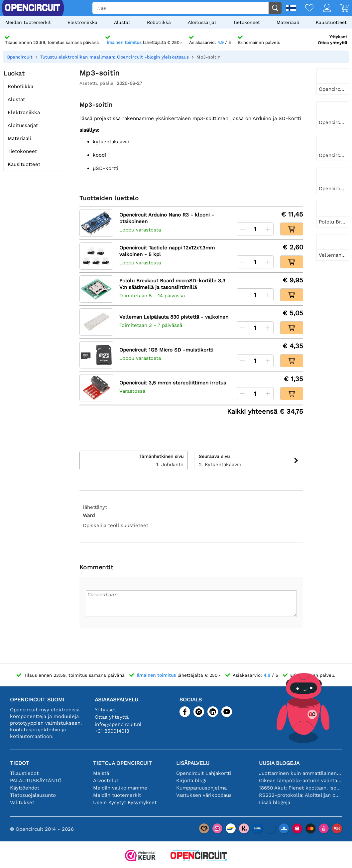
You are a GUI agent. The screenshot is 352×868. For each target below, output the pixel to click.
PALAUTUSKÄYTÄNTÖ (36, 781)
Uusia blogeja (279, 763)
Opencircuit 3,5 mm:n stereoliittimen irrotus (173, 383)
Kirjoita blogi (191, 781)
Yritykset (338, 37)
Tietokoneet (246, 22)
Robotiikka (159, 22)
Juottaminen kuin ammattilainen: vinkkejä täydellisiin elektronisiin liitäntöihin (300, 773)
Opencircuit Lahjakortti (204, 773)
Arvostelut (106, 781)
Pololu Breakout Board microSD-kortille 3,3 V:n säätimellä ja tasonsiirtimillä (172, 284)
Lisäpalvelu (193, 763)
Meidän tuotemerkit (28, 22)
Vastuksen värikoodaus (204, 795)
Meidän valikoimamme (120, 788)
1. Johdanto (134, 460)
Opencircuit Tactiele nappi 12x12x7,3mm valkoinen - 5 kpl (167, 251)
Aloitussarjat (202, 22)
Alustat (122, 22)
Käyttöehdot (25, 788)
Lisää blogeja (275, 802)
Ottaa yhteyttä (332, 43)
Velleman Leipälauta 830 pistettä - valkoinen (174, 317)
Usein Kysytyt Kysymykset (125, 802)
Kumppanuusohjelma (201, 788)
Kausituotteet (331, 22)
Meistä (101, 773)
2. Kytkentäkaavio (249, 460)
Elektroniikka (82, 22)
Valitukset (22, 802)
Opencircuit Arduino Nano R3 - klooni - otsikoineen (167, 218)
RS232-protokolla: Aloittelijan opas (300, 795)
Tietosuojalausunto (33, 795)
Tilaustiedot (24, 773)
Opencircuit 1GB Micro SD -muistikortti (166, 350)
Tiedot (20, 763)
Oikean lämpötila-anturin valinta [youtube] (300, 781)
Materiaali (288, 22)
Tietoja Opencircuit (122, 763)
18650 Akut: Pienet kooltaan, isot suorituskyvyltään (300, 788)
